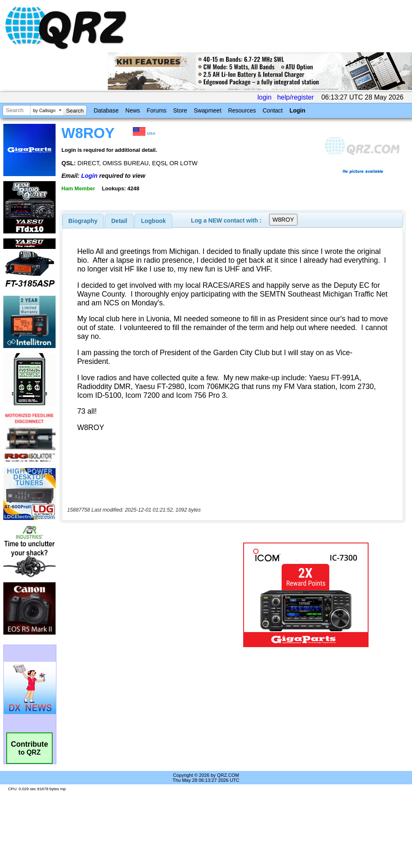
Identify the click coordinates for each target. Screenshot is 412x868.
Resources (242, 110)
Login (298, 110)
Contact (272, 110)
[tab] (83, 221)
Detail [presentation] (119, 221)
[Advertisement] (140, 595)
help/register (295, 97)
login (264, 97)
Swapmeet (208, 110)
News (133, 110)
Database (106, 110)
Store (180, 110)
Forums (156, 110)
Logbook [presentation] (154, 221)
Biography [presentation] (83, 221)
